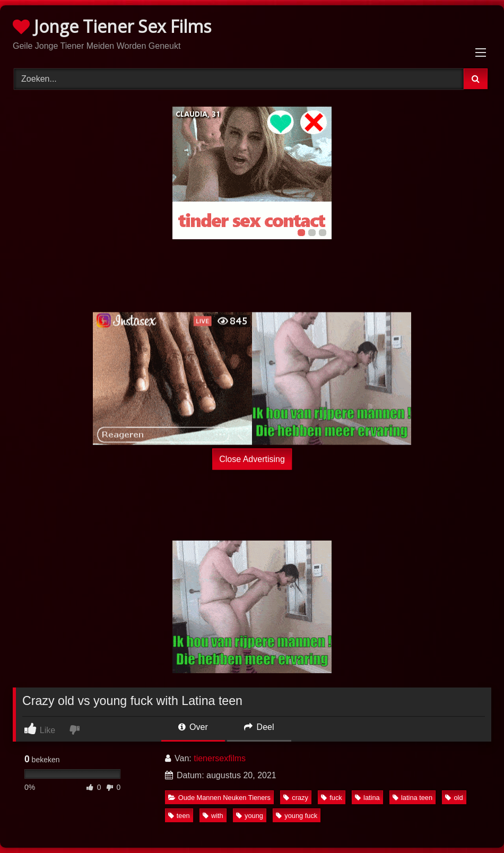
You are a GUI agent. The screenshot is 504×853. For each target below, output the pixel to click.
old (454, 798)
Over (193, 727)
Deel (259, 727)
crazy (296, 798)
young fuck (297, 816)
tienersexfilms (220, 758)
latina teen (412, 798)
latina (367, 798)
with (213, 816)
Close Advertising (252, 459)
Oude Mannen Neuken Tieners (219, 798)
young (250, 816)
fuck (331, 798)
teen (179, 816)
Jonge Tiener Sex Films (112, 26)
